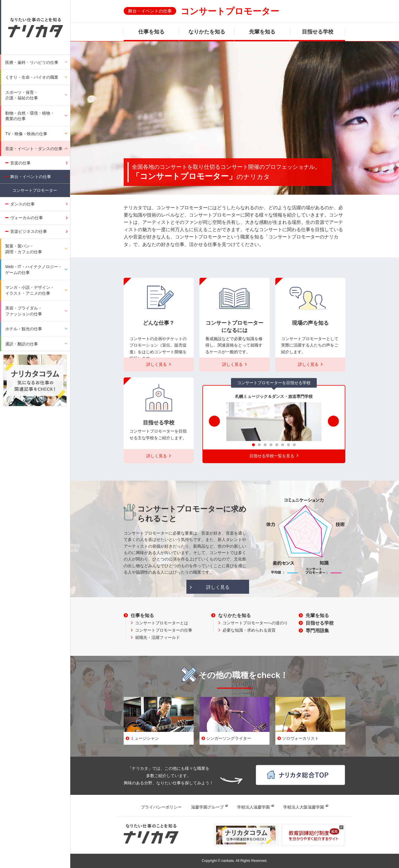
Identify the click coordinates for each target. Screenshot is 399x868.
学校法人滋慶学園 (253, 807)
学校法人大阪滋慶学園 (304, 807)
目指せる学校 (318, 32)
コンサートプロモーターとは (162, 623)
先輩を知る (262, 32)
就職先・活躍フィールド (157, 637)
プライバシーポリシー (161, 807)
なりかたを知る (207, 32)
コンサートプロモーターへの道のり (255, 623)
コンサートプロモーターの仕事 (164, 630)
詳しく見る (218, 587)
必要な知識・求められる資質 (249, 630)
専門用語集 (317, 631)
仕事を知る (151, 32)
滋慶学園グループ (207, 807)
